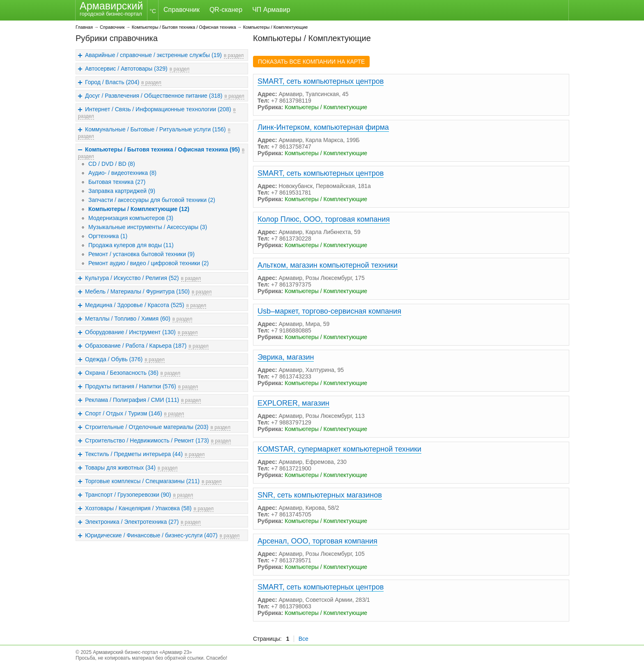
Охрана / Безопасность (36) (122, 373)
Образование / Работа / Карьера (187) (136, 346)
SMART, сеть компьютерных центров (321, 81)
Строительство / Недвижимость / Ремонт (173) (147, 440)
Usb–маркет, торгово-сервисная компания (329, 311)
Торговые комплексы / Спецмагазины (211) (142, 481)
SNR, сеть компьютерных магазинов (320, 495)
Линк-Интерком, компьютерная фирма (323, 127)
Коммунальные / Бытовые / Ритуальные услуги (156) (155, 129)
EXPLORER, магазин (293, 403)
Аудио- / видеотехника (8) (122, 173)
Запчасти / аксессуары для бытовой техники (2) (152, 200)
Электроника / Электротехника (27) (132, 522)
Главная (84, 27)
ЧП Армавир (271, 10)
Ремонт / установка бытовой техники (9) (141, 254)
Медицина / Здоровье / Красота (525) (135, 305)
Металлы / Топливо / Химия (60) (128, 319)
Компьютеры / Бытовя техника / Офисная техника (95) (162, 149)
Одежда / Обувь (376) (114, 359)
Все (304, 639)
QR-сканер (226, 10)
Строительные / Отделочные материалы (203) (147, 427)
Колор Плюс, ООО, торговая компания (324, 219)
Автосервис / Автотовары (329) (126, 69)
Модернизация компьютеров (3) (131, 218)
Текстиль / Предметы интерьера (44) (134, 454)
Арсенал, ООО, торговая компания (317, 541)
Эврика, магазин (286, 357)
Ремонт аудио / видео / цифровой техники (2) (148, 263)
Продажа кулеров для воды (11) (131, 245)
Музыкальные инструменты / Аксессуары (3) (148, 227)
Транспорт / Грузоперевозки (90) (128, 495)
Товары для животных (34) (120, 468)
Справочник (182, 10)
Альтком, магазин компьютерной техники (328, 265)
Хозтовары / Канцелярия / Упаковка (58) (138, 508)
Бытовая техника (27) (117, 182)
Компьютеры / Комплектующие (276, 27)
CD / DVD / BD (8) (112, 164)
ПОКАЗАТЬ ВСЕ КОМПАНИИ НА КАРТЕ (311, 62)
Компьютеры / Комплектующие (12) (139, 209)
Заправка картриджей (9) (122, 191)
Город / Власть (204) (112, 82)
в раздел (234, 55)
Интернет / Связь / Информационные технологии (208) (158, 109)
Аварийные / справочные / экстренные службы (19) (153, 55)
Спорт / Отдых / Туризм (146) (124, 413)
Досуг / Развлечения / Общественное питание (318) (154, 96)
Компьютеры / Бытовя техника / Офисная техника (184, 27)
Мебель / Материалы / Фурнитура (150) (137, 291)
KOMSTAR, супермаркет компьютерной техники (339, 449)
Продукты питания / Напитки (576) (131, 386)
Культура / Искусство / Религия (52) (132, 278)
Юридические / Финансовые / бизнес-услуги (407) (151, 535)
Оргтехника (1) (108, 236)
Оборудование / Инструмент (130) (130, 332)
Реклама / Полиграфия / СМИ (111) (132, 400)
